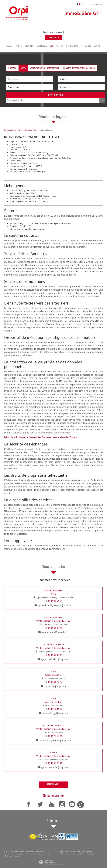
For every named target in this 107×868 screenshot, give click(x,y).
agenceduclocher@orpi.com (55, 659)
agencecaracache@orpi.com (55, 767)
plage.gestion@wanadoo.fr (55, 632)
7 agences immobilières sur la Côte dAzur (20, 130)
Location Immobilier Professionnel (79, 68)
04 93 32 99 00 (55, 655)
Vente (23, 68)
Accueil (9, 46)
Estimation (86, 46)
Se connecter (54, 37)
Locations (29, 46)
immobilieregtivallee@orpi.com (55, 740)
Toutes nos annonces (12, 856)
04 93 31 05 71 (55, 628)
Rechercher (56, 95)
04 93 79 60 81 (55, 736)
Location (12, 68)
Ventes (19, 46)
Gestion (60, 46)
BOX (52, 46)
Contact (98, 46)
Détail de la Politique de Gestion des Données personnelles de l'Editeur (40, 437)
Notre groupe (72, 46)
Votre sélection (97, 5)
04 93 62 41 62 (55, 709)
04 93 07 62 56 (55, 601)
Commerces (42, 46)
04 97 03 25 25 (55, 682)
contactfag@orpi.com (55, 686)
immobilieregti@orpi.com (55, 713)
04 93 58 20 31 (55, 763)
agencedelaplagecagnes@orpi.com (55, 605)
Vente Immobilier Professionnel (44, 68)
